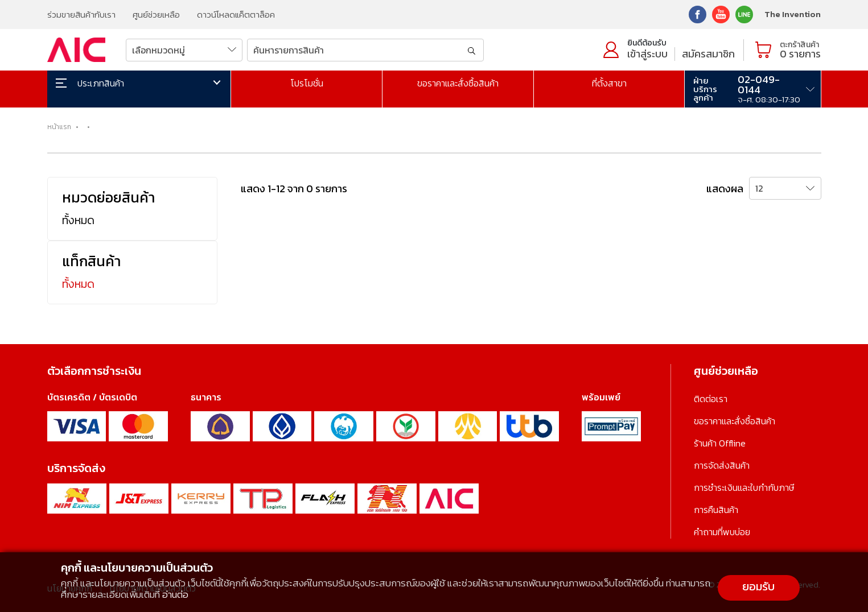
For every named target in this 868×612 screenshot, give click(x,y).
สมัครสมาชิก (708, 54)
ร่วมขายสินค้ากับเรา (81, 15)
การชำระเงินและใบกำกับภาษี (744, 487)
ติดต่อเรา (711, 399)
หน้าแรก (59, 127)
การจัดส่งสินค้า (722, 465)
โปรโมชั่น (307, 83)
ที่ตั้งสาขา (609, 83)
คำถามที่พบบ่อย (722, 532)
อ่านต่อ (175, 594)
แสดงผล (725, 189)
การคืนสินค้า (716, 510)
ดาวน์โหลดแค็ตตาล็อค (236, 15)
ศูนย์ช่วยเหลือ (156, 15)
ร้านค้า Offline (720, 443)
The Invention (793, 14)
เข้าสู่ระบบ (647, 54)
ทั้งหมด (78, 220)
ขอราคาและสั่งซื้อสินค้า (458, 83)
